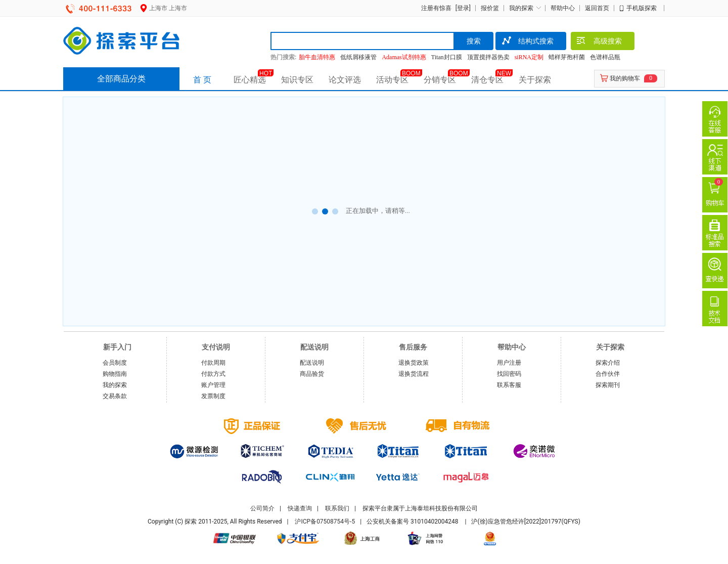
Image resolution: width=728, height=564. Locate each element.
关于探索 (535, 80)
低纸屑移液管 (358, 57)
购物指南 (115, 374)
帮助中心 (563, 8)
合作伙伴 (608, 374)
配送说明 (312, 363)
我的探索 (521, 8)
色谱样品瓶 (605, 57)
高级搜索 (599, 42)
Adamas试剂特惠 (404, 57)
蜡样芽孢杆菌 (567, 57)
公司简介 (262, 508)
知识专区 (297, 80)
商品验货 (312, 374)
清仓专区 (487, 80)
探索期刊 (608, 385)
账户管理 (213, 385)
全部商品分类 (121, 79)
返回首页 (597, 8)
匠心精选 (250, 80)
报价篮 (490, 8)
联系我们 (337, 508)
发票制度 (213, 396)
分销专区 (440, 80)
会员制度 (115, 363)
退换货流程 (414, 374)
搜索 (474, 41)
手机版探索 (642, 8)
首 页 (202, 80)
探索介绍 (608, 363)
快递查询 (300, 508)
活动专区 (392, 80)
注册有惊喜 (436, 8)
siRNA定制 (529, 57)
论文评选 (345, 80)
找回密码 (509, 374)
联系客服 (509, 385)
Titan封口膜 (447, 57)
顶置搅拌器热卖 (488, 57)
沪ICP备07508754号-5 (325, 522)
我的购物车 (625, 78)
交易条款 (115, 396)
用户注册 (509, 363)
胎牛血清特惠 (317, 57)
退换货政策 (414, 363)
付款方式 (213, 374)
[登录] (462, 8)
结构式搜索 (527, 42)
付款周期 (213, 363)
